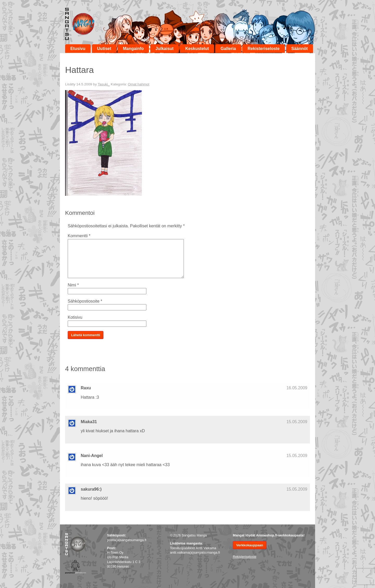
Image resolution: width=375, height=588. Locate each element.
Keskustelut (197, 49)
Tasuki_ (104, 84)
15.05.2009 (297, 422)
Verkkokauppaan (250, 545)
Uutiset (104, 49)
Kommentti (79, 236)
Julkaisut (164, 49)
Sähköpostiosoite (85, 301)
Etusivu (78, 49)
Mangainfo (133, 49)
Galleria (228, 49)
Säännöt (300, 49)
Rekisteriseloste (264, 49)
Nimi (73, 285)
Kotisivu (75, 317)
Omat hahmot (139, 84)
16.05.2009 (297, 388)
